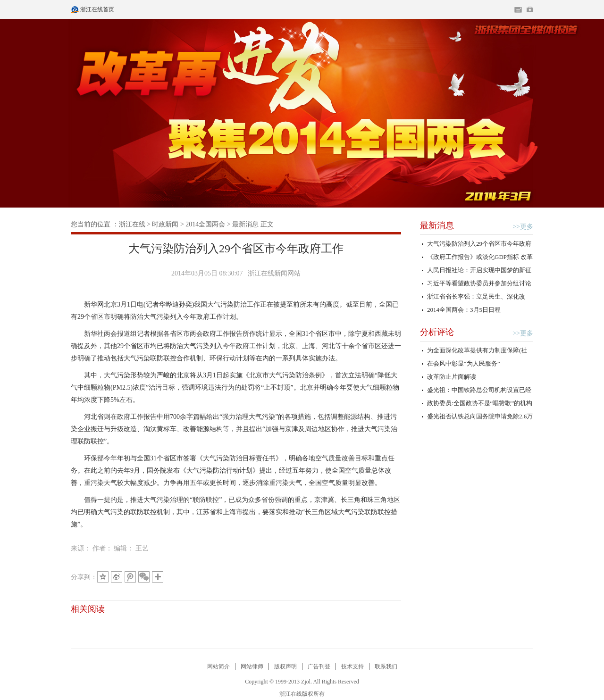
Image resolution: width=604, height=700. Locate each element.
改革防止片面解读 (452, 377)
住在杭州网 (518, 10)
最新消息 (245, 224)
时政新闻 (165, 224)
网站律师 (252, 667)
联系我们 (386, 667)
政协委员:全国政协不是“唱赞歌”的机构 (480, 403)
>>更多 (523, 227)
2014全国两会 (205, 224)
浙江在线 (132, 224)
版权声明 (285, 667)
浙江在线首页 (75, 7)
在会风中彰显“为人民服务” (464, 363)
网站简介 (218, 667)
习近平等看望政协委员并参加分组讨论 (479, 283)
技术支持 (352, 667)
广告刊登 (319, 667)
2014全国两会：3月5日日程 (464, 310)
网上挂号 (530, 9)
